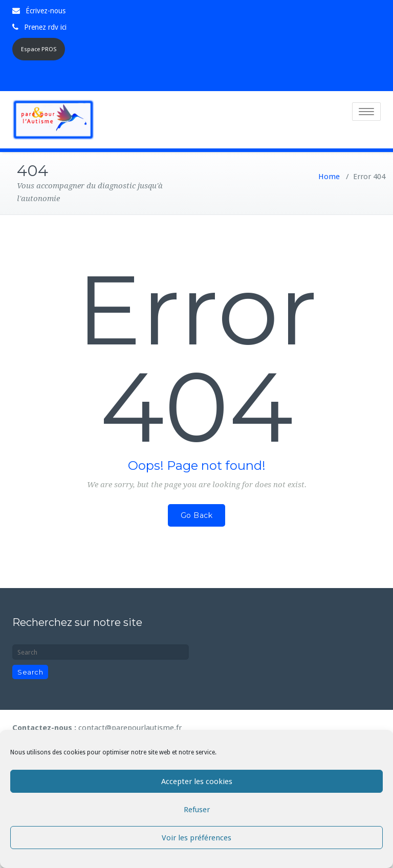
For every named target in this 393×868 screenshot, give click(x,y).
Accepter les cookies (197, 782)
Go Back (197, 514)
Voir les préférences (196, 838)
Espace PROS (39, 49)
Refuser (197, 810)
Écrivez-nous (46, 11)
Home (329, 176)
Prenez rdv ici (45, 27)
